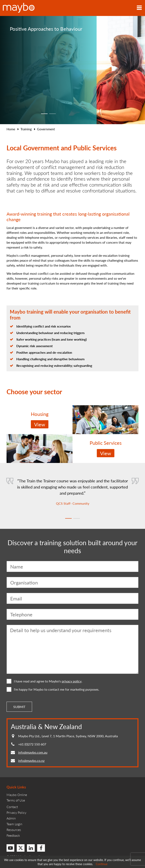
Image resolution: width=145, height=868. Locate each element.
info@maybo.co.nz (31, 760)
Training (26, 129)
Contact (12, 807)
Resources (14, 830)
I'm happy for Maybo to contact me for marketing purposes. (53, 689)
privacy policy (72, 681)
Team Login (14, 824)
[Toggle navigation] (139, 8)
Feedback (13, 835)
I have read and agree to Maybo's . (44, 681)
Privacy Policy (16, 812)
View (40, 424)
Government (46, 129)
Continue (102, 864)
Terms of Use (16, 800)
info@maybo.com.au (33, 752)
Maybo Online (17, 795)
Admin (11, 818)
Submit (19, 707)
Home (11, 129)
